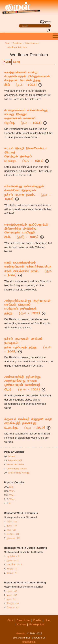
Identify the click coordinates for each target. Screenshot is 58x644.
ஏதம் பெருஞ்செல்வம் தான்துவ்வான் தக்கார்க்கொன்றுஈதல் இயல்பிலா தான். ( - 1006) (28, 269)
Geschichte (23, 620)
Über (48, 620)
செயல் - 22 (13, 607)
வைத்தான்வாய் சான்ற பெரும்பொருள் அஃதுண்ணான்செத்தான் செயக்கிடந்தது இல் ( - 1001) (27, 79)
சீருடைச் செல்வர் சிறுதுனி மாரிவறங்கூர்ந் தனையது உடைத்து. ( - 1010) (28, 424)
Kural (7, 62)
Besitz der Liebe (15, 464)
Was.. (12, 495)
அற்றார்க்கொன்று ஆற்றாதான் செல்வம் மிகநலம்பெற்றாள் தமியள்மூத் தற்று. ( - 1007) (28, 307)
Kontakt (21, 624)
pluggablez (29, 642)
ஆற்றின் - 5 (13, 556)
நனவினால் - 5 (14, 564)
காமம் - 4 (12, 569)
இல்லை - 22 (13, 538)
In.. (11, 503)
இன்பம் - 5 (12, 560)
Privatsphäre (37, 624)
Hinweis (20, 634)
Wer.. (12, 491)
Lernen (12, 456)
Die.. (12, 487)
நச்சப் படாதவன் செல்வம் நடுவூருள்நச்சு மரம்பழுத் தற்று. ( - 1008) (28, 345)
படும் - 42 (12, 521)
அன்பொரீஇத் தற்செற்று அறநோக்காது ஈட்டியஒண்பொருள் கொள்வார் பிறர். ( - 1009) (22, 384)
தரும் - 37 (12, 526)
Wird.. (12, 499)
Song (16, 62)
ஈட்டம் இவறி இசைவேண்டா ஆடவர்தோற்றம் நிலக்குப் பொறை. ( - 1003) (26, 155)
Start (10, 620)
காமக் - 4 (11, 573)
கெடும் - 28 (13, 534)
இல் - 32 (11, 530)
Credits (37, 620)
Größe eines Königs (19, 473)
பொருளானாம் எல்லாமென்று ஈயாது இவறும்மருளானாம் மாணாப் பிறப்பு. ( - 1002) (26, 117)
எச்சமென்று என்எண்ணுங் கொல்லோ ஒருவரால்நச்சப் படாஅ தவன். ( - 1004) (27, 193)
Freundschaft (15, 460)
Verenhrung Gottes (17, 469)
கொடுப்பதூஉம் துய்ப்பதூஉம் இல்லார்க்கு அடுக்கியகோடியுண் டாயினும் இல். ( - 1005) (26, 231)
